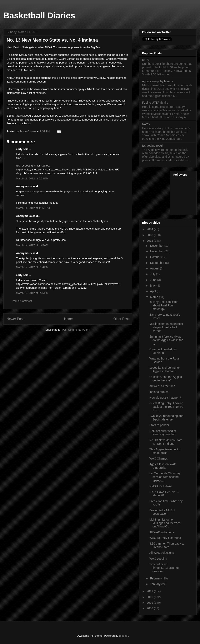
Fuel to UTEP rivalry (155, 103)
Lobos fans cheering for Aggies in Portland (165, 369)
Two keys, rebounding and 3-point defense (166, 418)
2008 (150, 608)
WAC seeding (158, 559)
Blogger (124, 636)
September (157, 263)
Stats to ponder (159, 425)
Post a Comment (22, 301)
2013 (150, 235)
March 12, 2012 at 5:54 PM (32, 267)
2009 (150, 603)
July (153, 274)
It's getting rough (153, 146)
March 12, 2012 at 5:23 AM (32, 245)
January (156, 584)
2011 (150, 591)
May (153, 286)
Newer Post (15, 319)
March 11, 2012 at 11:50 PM (33, 208)
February (156, 578)
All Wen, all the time (162, 386)
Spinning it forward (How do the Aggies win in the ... (166, 340)
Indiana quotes (159, 392)
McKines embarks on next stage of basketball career (166, 327)
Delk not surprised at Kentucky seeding (163, 433)
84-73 (146, 60)
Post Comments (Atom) (76, 330)
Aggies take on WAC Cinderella (163, 466)
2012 (150, 241)
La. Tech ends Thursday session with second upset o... (165, 477)
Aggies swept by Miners (157, 81)
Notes (146, 124)
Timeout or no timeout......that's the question (164, 568)
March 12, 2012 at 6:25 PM (32, 293)
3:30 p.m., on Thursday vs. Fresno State (167, 545)
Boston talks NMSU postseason (162, 512)
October (156, 257)
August (155, 268)
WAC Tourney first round (165, 538)
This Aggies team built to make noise (165, 451)
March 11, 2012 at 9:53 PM (32, 178)
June (154, 280)
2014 (150, 229)
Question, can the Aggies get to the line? (166, 379)
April (153, 291)
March (154, 297)
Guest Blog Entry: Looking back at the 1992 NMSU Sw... (166, 407)
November (157, 251)
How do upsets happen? (165, 398)
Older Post (121, 319)
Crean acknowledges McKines (163, 351)
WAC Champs (159, 459)
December (157, 246)
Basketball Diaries (39, 15)
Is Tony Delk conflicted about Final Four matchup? (164, 305)
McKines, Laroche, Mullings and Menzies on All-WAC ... (165, 523)
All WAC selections (162, 532)
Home (69, 319)
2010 (150, 597)
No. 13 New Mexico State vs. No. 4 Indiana (166, 442)
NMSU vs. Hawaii (161, 486)
